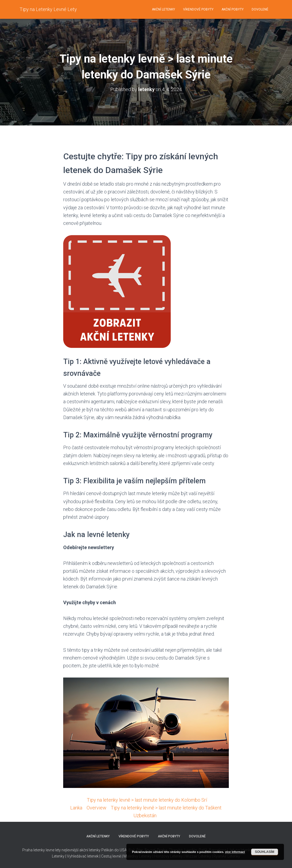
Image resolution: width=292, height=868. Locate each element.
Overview (97, 808)
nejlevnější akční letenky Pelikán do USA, (95, 850)
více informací (235, 852)
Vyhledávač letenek (83, 856)
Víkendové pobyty (198, 9)
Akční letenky (163, 9)
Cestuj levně (111, 856)
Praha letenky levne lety (42, 850)
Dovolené (260, 9)
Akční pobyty (233, 9)
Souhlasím (265, 852)
